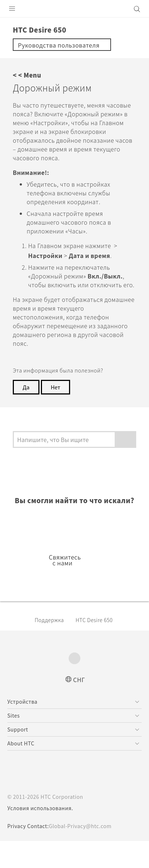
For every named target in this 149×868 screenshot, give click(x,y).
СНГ (79, 706)
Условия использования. (41, 835)
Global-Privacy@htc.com (85, 853)
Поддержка (51, 647)
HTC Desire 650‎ (100, 647)
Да (26, 404)
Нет (57, 404)
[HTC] (74, 9)
